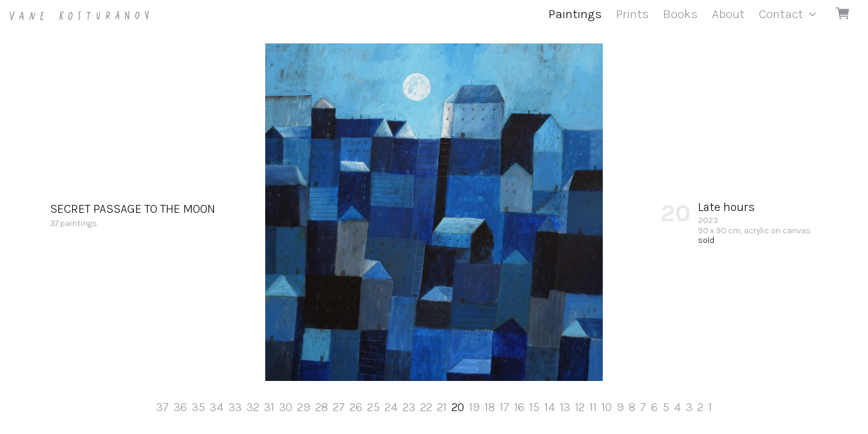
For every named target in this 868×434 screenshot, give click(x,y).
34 (217, 407)
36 (180, 407)
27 (339, 407)
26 (356, 407)
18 (490, 407)
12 (580, 407)
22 (426, 407)
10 (607, 407)
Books (680, 14)
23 (409, 407)
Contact (781, 14)
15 (534, 407)
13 (565, 407)
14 (550, 407)
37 (162, 407)
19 (474, 407)
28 (322, 407)
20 (458, 407)
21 (442, 407)
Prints (632, 14)
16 (519, 407)
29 (304, 407)
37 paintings (133, 215)
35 (198, 407)
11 (593, 407)
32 (253, 407)
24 (391, 407)
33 (235, 407)
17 (505, 407)
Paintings (575, 14)
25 (373, 407)
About (728, 14)
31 (269, 407)
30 (286, 407)
